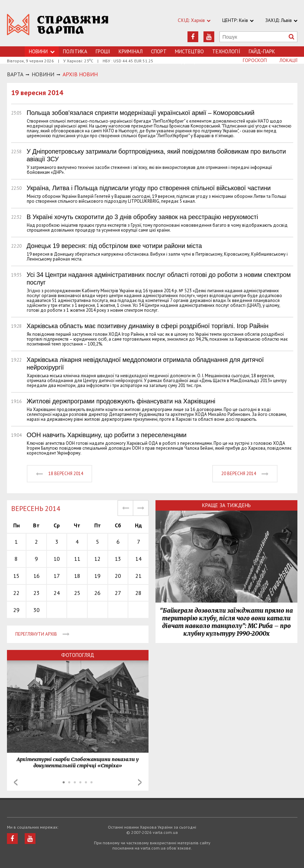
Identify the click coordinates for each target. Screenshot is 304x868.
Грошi (103, 51)
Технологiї (226, 51)
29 (16, 610)
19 (97, 576)
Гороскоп (255, 60)
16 (37, 576)
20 (118, 576)
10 (57, 559)
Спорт (159, 51)
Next (140, 782)
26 (97, 593)
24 (57, 593)
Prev (16, 782)
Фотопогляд (78, 655)
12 (97, 559)
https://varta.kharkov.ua (58, 27)
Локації (289, 60)
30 (37, 610)
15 (16, 576)
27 (118, 593)
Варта (15, 74)
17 (57, 576)
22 (16, 593)
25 (77, 593)
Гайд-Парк (262, 51)
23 (37, 593)
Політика (75, 51)
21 (138, 576)
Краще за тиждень (226, 505)
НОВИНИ (43, 74)
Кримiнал (131, 51)
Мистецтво (189, 51)
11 (77, 559)
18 (77, 576)
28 (138, 593)
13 (118, 559)
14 (138, 559)
